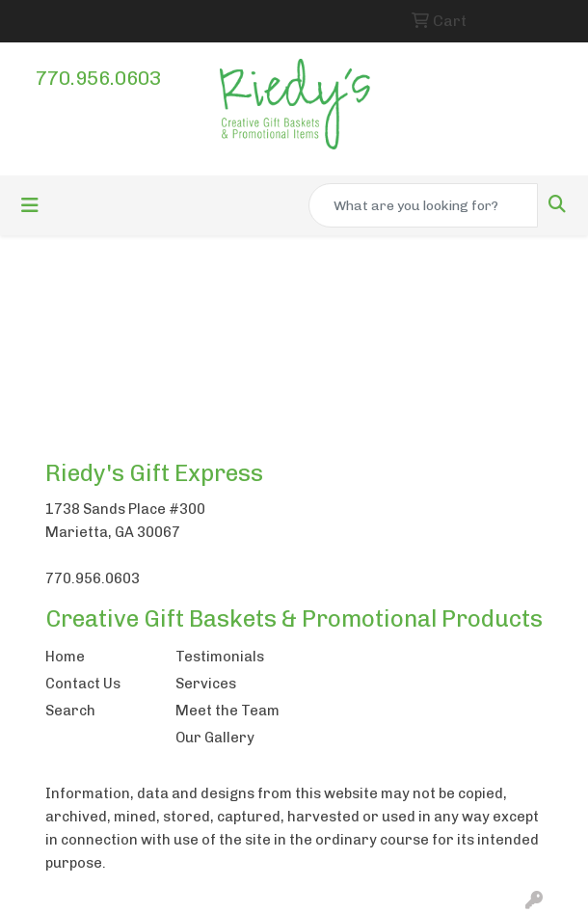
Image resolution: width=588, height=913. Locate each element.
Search (70, 711)
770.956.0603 (98, 78)
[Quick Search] (423, 205)
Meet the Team (227, 711)
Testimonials (220, 657)
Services (206, 684)
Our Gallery (215, 738)
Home (65, 657)
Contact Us (83, 684)
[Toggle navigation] (30, 205)
